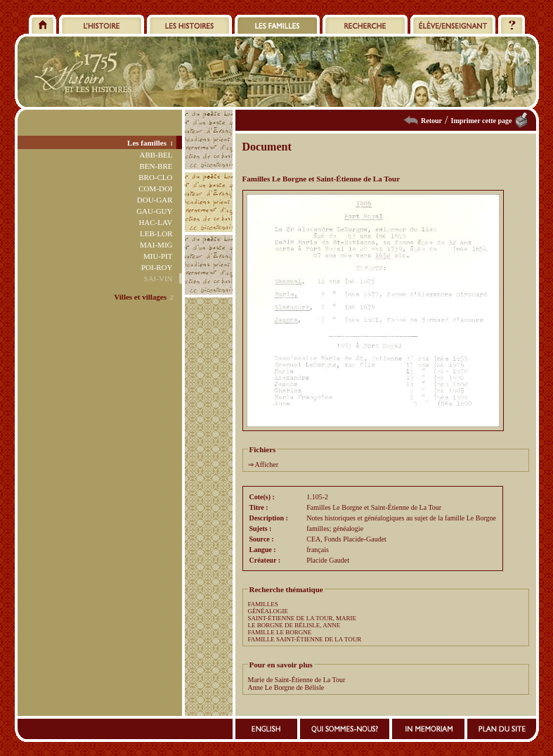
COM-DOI (155, 188)
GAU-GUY (154, 211)
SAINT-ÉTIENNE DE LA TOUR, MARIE (302, 618)
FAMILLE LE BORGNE (280, 632)
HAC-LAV (155, 222)
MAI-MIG (156, 245)
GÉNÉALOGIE (268, 611)
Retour (431, 121)
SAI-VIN (158, 278)
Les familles (147, 143)
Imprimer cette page (481, 121)
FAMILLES (263, 604)
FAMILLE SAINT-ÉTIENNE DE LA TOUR (305, 639)
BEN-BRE (156, 166)
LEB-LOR (156, 233)
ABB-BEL (156, 155)
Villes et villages (140, 297)
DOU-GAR (155, 200)
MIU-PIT (158, 256)
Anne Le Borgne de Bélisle (286, 687)
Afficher (266, 465)
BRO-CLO (155, 177)
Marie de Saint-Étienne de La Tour (297, 680)
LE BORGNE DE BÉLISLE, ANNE (294, 625)
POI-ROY (157, 267)
